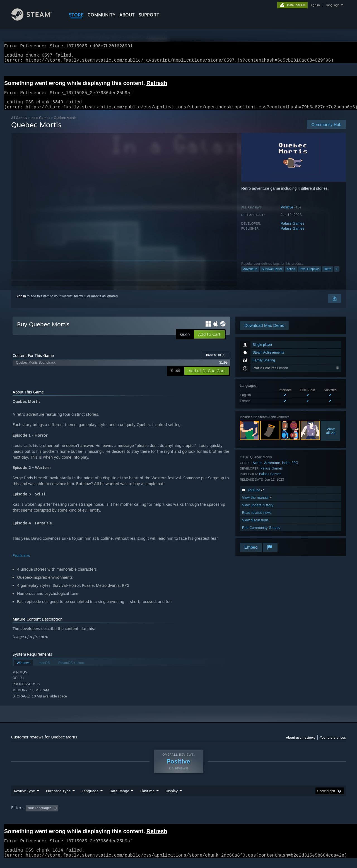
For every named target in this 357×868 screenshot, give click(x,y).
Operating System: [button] (225, 815)
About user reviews (301, 744)
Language (90, 798)
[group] (178, 815)
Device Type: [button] (297, 815)
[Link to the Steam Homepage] (36, 19)
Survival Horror (272, 276)
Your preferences (333, 744)
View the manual (258, 504)
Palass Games (292, 230)
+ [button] (337, 276)
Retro (328, 276)
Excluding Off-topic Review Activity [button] (96, 815)
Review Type (24, 798)
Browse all (216, 362)
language (333, 5)
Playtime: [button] (139, 815)
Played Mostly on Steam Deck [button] (179, 815)
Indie (286, 469)
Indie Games (40, 124)
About (127, 15)
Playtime (147, 798)
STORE (76, 15)
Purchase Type (58, 798)
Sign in (21, 303)
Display (172, 798)
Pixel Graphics (309, 276)
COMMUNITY (102, 15)
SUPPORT (149, 15)
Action (291, 276)
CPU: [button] (254, 815)
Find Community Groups (261, 534)
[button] (209, 341)
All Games (19, 124)
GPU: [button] (273, 815)
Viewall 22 (331, 437)
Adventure (250, 276)
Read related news (257, 519)
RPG (295, 469)
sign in (315, 5)
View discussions (255, 527)
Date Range (119, 798)
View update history (258, 512)
